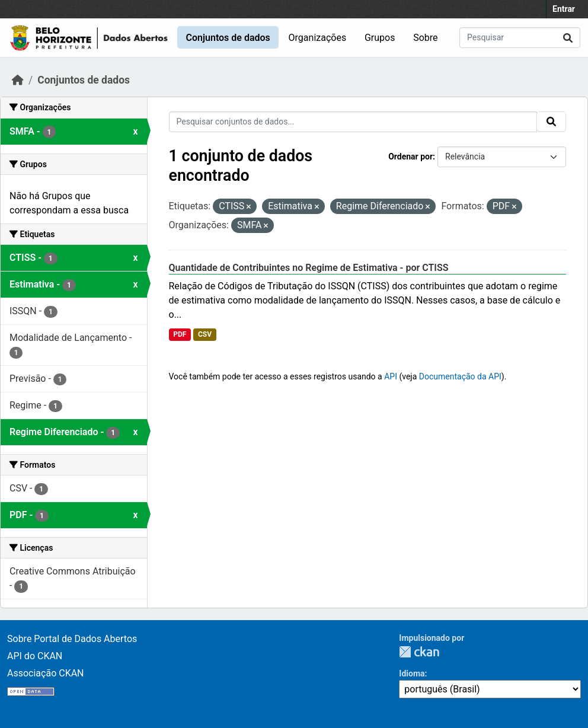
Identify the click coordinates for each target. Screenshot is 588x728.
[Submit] (568, 38)
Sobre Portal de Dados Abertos (72, 639)
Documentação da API (460, 376)
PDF (180, 334)
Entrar (564, 9)
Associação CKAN (46, 673)
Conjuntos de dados (228, 38)
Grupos (380, 38)
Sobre (425, 38)
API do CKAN (35, 656)
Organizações (318, 38)
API (391, 376)
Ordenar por (410, 157)
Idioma (412, 673)
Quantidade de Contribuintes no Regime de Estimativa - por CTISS (309, 268)
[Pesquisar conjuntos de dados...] (520, 38)
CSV (205, 334)
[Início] (18, 80)
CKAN (419, 652)
